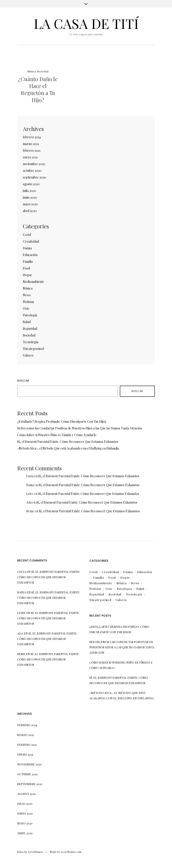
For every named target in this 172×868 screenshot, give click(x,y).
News (27, 295)
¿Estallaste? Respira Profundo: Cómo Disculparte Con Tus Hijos (62, 421)
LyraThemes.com (71, 852)
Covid (27, 235)
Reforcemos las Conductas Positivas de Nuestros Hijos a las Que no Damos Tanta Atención (80, 428)
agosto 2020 (31, 184)
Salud (27, 322)
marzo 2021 (31, 144)
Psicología (30, 315)
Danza (27, 248)
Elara (20, 852)
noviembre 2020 (34, 164)
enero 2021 (30, 157)
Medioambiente (33, 282)
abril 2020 (30, 211)
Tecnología (31, 342)
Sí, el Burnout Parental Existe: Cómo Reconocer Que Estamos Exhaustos (68, 442)
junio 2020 (30, 197)
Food (26, 268)
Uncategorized (33, 349)
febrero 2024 (32, 137)
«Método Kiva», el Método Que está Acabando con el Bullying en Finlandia (68, 448)
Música (32, 71)
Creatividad (31, 241)
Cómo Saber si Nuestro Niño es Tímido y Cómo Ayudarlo (57, 435)
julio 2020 (29, 191)
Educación (30, 255)
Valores (28, 355)
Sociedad (43, 71)
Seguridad (30, 329)
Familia (28, 262)
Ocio (26, 308)
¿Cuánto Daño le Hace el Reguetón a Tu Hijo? (38, 89)
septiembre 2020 (34, 177)
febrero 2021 (32, 150)
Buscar (23, 381)
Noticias (28, 302)
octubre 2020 (32, 171)
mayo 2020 (30, 204)
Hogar (27, 275)
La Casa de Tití (86, 23)
